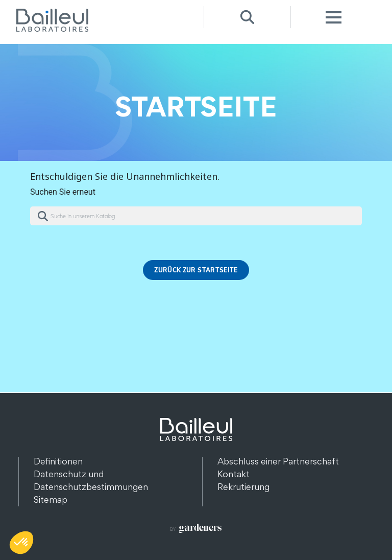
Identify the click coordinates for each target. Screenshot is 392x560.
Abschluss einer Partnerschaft (278, 461)
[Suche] (196, 216)
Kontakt (234, 474)
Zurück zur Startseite (196, 270)
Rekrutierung (243, 487)
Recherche (247, 17)
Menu (334, 17)
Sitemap (51, 499)
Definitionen (58, 461)
